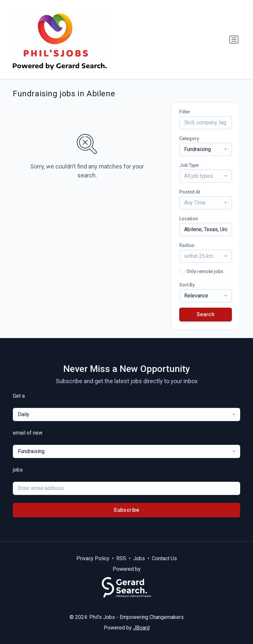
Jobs (139, 558)
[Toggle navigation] (234, 40)
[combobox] (206, 149)
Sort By (187, 285)
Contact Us (164, 558)
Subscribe (126, 510)
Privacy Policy (93, 558)
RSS (121, 558)
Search (206, 314)
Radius (187, 245)
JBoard (141, 628)
